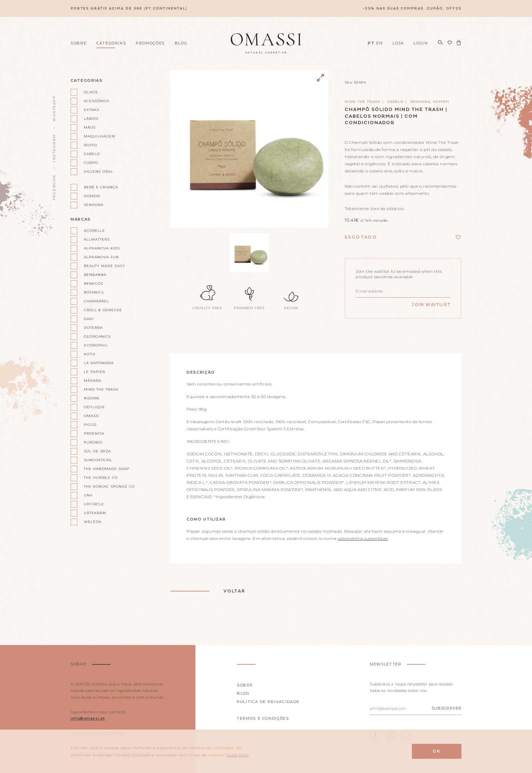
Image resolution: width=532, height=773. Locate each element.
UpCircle (94, 504)
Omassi (92, 416)
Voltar (234, 591)
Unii (88, 495)
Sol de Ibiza (97, 451)
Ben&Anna (95, 275)
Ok (437, 751)
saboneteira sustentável (363, 538)
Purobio (93, 442)
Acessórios (97, 101)
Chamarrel (97, 301)
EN (379, 43)
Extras (91, 110)
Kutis (90, 354)
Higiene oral (99, 172)
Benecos (93, 284)
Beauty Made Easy (104, 266)
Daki (89, 319)
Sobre (79, 43)
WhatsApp (54, 108)
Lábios (91, 119)
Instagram (54, 148)
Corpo (91, 163)
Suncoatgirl (98, 460)
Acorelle (94, 231)
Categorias (111, 43)
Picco (90, 425)
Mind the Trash (101, 389)
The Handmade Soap (106, 469)
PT (371, 43)
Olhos (91, 92)
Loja (398, 43)
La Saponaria (99, 363)
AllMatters (97, 239)
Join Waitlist (431, 305)
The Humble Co (101, 478)
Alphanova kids (102, 248)
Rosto (90, 145)
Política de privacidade (268, 702)
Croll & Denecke (103, 310)
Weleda (93, 522)
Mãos (90, 127)
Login (421, 43)
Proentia (94, 433)
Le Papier (94, 372)
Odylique (94, 407)
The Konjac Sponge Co (106, 486)
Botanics (94, 292)
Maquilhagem (100, 136)
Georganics (97, 336)
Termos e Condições (263, 718)
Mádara (93, 381)
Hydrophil (96, 345)
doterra (93, 328)
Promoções (150, 43)
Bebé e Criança (101, 187)
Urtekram (95, 513)
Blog (181, 43)
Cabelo (92, 154)
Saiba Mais (237, 755)
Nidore (92, 398)
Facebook (54, 187)
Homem (92, 196)
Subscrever (446, 708)
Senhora (94, 205)
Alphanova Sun (101, 257)
